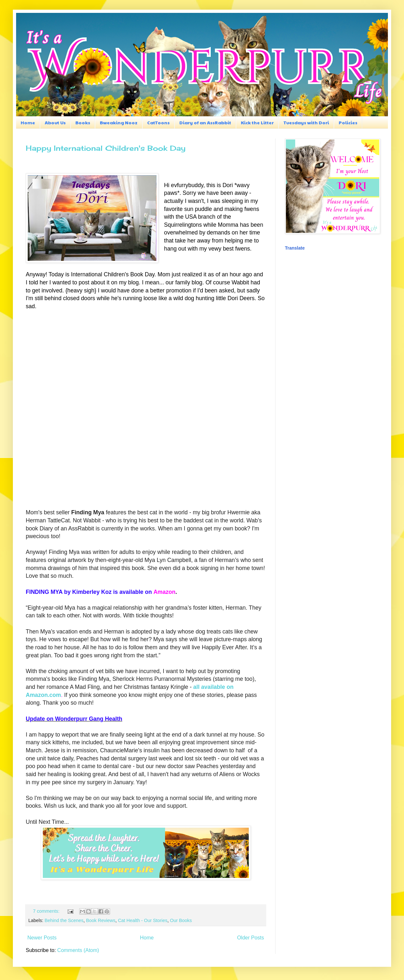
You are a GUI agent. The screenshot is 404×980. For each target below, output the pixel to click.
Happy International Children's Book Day (106, 148)
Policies (348, 122)
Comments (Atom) (78, 950)
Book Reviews (101, 920)
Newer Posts (42, 938)
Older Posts (250, 938)
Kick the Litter (257, 122)
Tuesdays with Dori (306, 122)
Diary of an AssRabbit (205, 122)
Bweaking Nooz (119, 122)
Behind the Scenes (64, 920)
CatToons (158, 122)
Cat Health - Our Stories (143, 920)
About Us (55, 122)
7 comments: (47, 911)
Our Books (181, 920)
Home (28, 122)
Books (83, 122)
